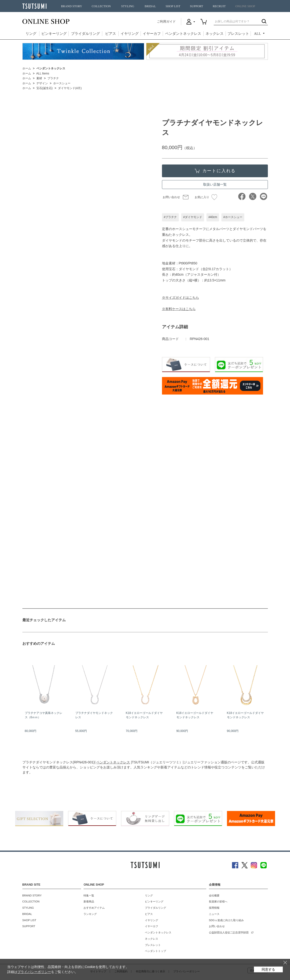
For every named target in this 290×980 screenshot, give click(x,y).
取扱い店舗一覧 (215, 184)
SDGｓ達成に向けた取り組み (226, 920)
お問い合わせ (171, 197)
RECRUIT (219, 6)
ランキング (90, 914)
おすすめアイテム (94, 908)
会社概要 (214, 895)
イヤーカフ (152, 34)
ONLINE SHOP (245, 6)
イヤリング (130, 34)
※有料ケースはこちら (179, 309)
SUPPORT (197, 6)
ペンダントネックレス (183, 34)
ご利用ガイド (166, 21)
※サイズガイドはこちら (180, 298)
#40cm (213, 217)
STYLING (128, 6)
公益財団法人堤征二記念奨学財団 (229, 932)
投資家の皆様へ (218, 901)
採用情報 (214, 908)
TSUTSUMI (34, 6)
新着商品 (89, 901)
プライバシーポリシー (34, 972)
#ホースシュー (233, 217)
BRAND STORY (71, 6)
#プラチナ (171, 217)
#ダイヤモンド (193, 217)
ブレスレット (238, 34)
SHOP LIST (173, 6)
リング (31, 34)
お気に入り (206, 197)
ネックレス (215, 34)
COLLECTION (101, 6)
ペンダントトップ (155, 951)
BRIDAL (150, 6)
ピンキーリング (54, 34)
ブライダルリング (85, 34)
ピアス (111, 34)
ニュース (214, 914)
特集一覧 (89, 895)
